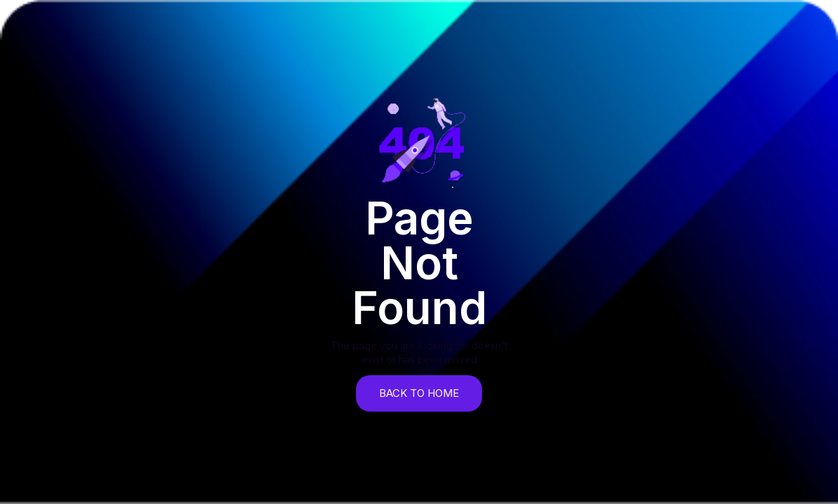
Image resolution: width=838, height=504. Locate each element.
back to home (419, 393)
